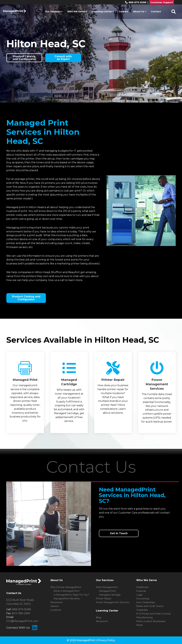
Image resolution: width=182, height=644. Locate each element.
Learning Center (103, 12)
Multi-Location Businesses (151, 621)
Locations (56, 610)
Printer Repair (104, 599)
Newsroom (56, 602)
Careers (123, 12)
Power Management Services (112, 602)
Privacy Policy (106, 640)
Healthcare (142, 587)
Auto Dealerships (146, 602)
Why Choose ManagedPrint (66, 587)
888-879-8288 (136, 2)
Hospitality (142, 610)
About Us (140, 12)
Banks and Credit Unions (150, 606)
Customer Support (162, 2)
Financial (141, 591)
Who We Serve (77, 12)
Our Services (54, 12)
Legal (139, 595)
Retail (139, 625)
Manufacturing (144, 617)
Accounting (143, 599)
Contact (156, 12)
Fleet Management (107, 587)
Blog (99, 617)
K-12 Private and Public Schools (154, 614)
